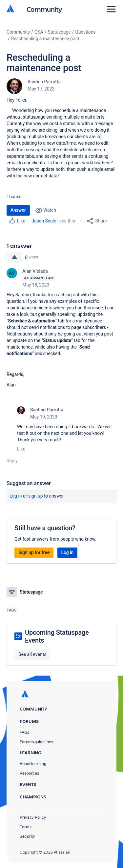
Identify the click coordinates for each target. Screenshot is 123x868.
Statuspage (59, 32)
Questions (85, 32)
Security (27, 836)
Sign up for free (34, 552)
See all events (32, 654)
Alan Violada (35, 271)
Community (44, 9)
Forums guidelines (36, 742)
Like (21, 449)
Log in (16, 496)
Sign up (36, 496)
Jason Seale (44, 221)
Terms (26, 827)
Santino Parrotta (44, 82)
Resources (29, 773)
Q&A (39, 32)
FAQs (24, 732)
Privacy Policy (33, 817)
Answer (18, 210)
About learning (33, 764)
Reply (12, 461)
